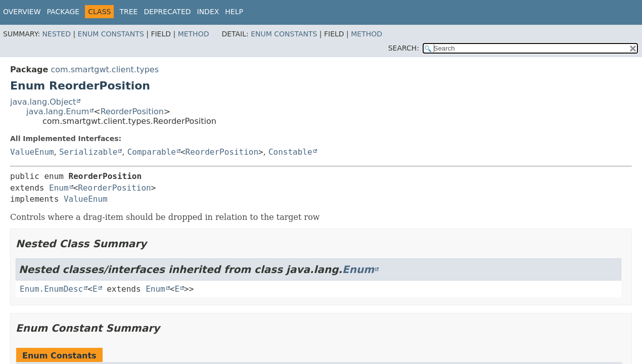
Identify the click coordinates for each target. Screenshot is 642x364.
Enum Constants (111, 34)
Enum (59, 188)
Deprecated (167, 12)
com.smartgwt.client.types (105, 70)
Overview (22, 12)
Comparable (152, 152)
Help (234, 12)
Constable (290, 152)
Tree (128, 12)
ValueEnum (32, 152)
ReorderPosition (132, 111)
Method (194, 34)
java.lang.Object (43, 102)
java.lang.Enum (58, 111)
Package (63, 12)
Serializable (88, 152)
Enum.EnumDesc (51, 289)
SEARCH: (404, 48)
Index (208, 12)
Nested (57, 34)
